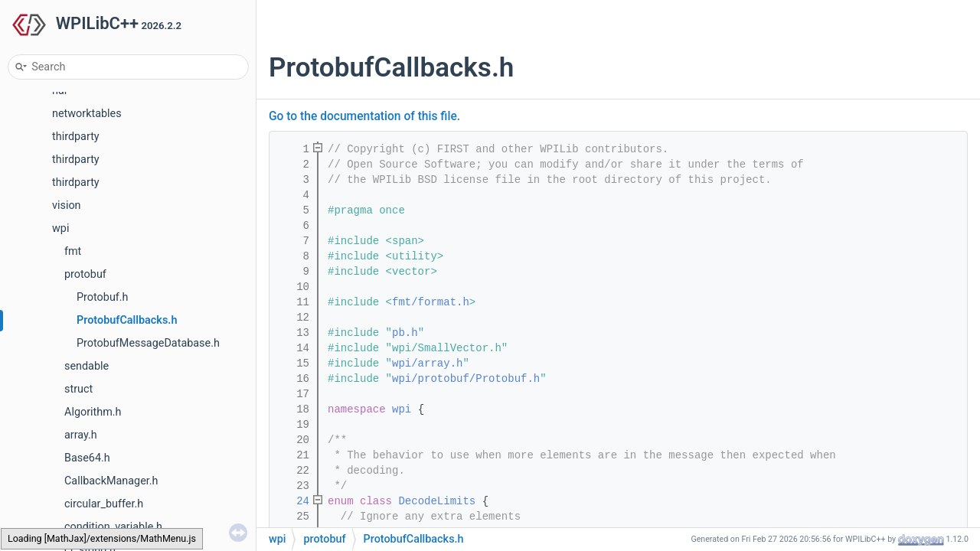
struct (78, 389)
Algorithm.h (93, 412)
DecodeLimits (437, 501)
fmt (73, 251)
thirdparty (76, 137)
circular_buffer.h (104, 504)
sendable (87, 366)
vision (67, 205)
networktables (87, 114)
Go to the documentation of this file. (364, 116)
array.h (81, 435)
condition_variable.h (113, 527)
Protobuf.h (103, 297)
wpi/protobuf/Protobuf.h (466, 379)
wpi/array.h (427, 364)
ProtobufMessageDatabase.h (148, 343)
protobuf (85, 274)
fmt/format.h (431, 302)
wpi (60, 228)
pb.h (405, 333)
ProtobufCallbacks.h (127, 320)
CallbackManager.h (111, 481)
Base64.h (87, 458)
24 (293, 501)
